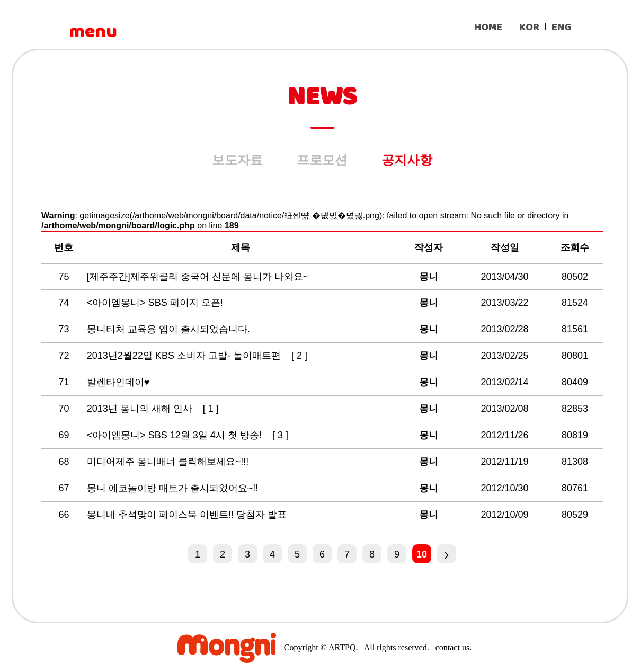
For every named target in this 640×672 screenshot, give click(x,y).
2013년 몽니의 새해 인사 (141, 409)
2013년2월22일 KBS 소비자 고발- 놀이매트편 (185, 356)
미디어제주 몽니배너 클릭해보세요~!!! (169, 462)
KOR (529, 27)
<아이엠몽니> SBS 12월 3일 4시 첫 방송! (176, 435)
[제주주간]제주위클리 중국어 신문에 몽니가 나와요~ (199, 277)
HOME (488, 27)
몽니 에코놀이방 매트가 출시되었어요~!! (174, 488)
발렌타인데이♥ (120, 382)
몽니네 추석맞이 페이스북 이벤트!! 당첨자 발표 (188, 515)
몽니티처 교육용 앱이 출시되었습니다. (170, 329)
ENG (561, 27)
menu (93, 32)
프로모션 (322, 160)
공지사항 (407, 160)
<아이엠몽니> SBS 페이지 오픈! (156, 303)
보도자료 (237, 160)
